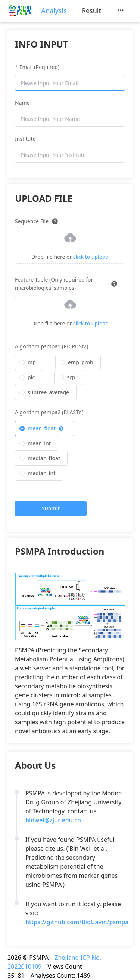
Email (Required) (39, 67)
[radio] (29, 362)
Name (22, 103)
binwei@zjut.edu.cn (53, 820)
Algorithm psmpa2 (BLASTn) (49, 412)
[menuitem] (54, 10)
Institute (25, 139)
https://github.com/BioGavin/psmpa (77, 922)
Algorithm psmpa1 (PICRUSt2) (52, 346)
